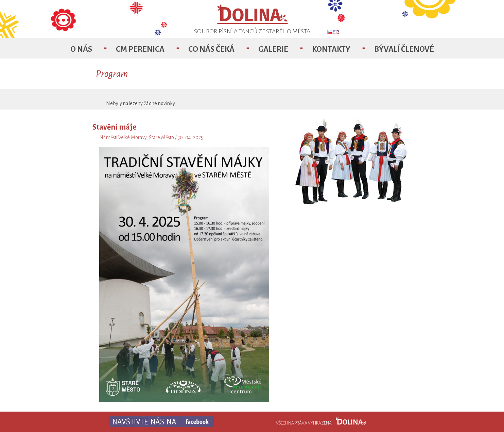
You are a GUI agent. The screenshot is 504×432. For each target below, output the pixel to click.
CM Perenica (140, 49)
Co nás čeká (211, 49)
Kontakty (331, 49)
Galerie (273, 49)
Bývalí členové (404, 49)
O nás (81, 49)
